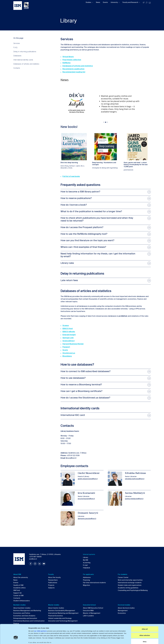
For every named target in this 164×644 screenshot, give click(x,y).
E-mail (85, 565)
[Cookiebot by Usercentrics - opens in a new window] (16, 640)
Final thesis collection (72, 60)
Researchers (53, 580)
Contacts (17, 68)
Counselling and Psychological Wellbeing (133, 590)
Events (105, 2)
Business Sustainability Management (62, 611)
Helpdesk (86, 568)
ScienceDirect (69, 341)
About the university (21, 577)
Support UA (17, 593)
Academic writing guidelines (128, 588)
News (98, 2)
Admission (87, 577)
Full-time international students (94, 583)
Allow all (145, 616)
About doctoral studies (126, 608)
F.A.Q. (15, 47)
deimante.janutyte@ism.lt (87, 519)
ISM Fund (17, 590)
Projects (51, 585)
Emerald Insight (69, 335)
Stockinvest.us (69, 353)
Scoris (65, 350)
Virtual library (68, 57)
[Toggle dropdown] (93, 2)
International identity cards (23, 60)
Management (123, 611)
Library (85, 557)
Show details (103, 640)
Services (17, 43)
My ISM (86, 560)
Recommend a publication (73, 69)
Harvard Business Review (73, 344)
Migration (86, 585)
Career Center (123, 577)
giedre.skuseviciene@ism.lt (88, 479)
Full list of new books (71, 176)
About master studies (56, 608)
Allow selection (145, 623)
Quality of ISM (18, 585)
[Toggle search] (147, 3)
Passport (66, 347)
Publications (53, 583)
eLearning (87, 563)
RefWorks (66, 63)
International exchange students (130, 583)
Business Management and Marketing (27, 611)
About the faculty (54, 577)
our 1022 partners (40, 618)
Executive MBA (88, 611)
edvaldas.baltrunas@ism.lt (135, 479)
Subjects (51, 588)
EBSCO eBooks (69, 332)
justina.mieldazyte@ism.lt (134, 499)
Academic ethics (19, 588)
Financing (86, 580)
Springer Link (68, 338)
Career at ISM (18, 596)
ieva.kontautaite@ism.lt (86, 499)
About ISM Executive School (93, 608)
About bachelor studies (22, 608)
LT (144, 3)
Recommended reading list (74, 72)
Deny (145, 629)
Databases (17, 56)
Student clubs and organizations (130, 585)
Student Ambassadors (22, 601)
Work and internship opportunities (130, 580)
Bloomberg (67, 356)
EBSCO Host (68, 329)
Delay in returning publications (25, 52)
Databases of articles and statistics (26, 64)
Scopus (66, 325)
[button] (104, 122)
